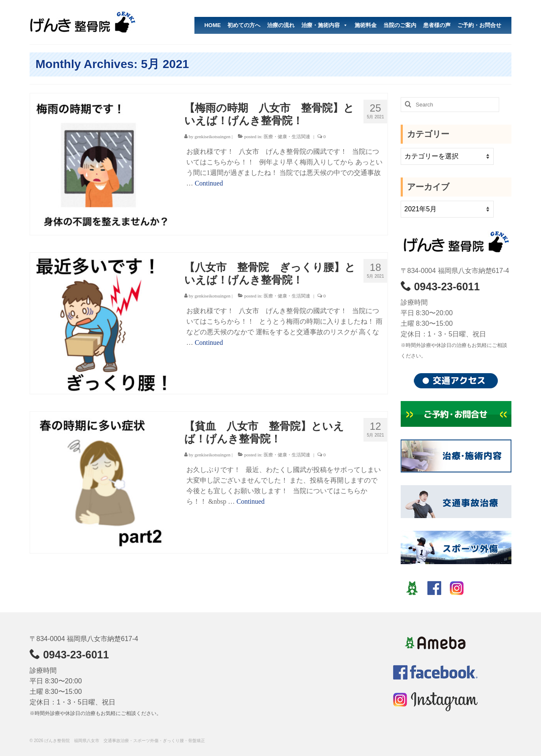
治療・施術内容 (325, 25)
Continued (209, 183)
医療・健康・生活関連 (287, 136)
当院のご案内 (400, 25)
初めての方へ (244, 25)
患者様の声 (437, 25)
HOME (212, 25)
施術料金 (366, 25)
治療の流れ (281, 25)
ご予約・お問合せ (479, 25)
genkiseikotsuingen (212, 136)
